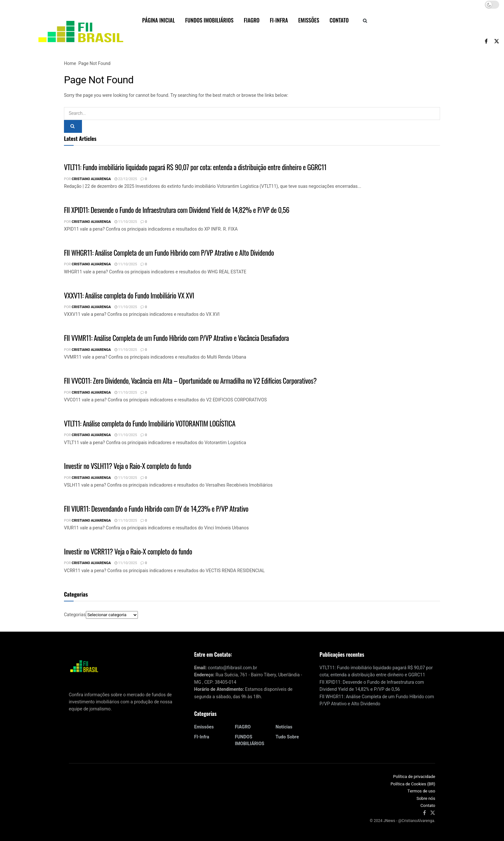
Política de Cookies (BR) (413, 784)
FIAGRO (252, 20)
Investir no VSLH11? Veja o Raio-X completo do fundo (128, 466)
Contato (339, 20)
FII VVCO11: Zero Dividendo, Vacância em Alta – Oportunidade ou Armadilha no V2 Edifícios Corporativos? (190, 380)
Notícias (284, 727)
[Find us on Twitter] (497, 41)
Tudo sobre (287, 737)
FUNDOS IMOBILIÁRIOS (209, 20)
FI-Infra (279, 20)
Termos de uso (421, 791)
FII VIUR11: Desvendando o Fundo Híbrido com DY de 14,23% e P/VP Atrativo (156, 508)
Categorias (75, 615)
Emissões (309, 20)
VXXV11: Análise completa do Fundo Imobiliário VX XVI (129, 295)
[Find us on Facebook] (486, 41)
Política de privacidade (414, 777)
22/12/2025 (126, 179)
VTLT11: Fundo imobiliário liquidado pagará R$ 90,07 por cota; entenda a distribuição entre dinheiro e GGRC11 (195, 167)
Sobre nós (426, 798)
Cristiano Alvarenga (91, 179)
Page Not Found (94, 64)
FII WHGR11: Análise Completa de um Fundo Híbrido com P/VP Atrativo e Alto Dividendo (169, 252)
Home (70, 64)
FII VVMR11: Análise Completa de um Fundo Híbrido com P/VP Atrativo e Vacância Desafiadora (176, 338)
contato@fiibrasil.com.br (232, 668)
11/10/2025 (126, 222)
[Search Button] (365, 20)
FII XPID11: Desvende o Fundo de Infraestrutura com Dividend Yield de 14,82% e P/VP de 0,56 (177, 210)
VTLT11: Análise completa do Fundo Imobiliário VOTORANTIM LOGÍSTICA (150, 423)
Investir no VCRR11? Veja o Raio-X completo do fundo (128, 551)
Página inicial (158, 20)
